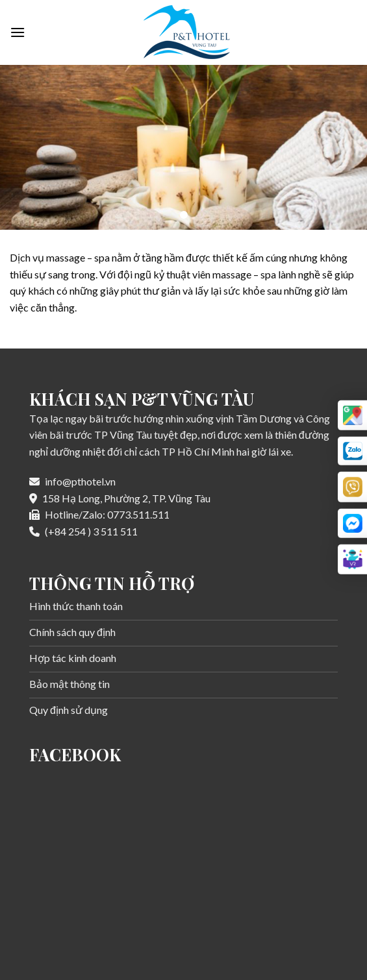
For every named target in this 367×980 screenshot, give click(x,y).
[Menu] (18, 32)
